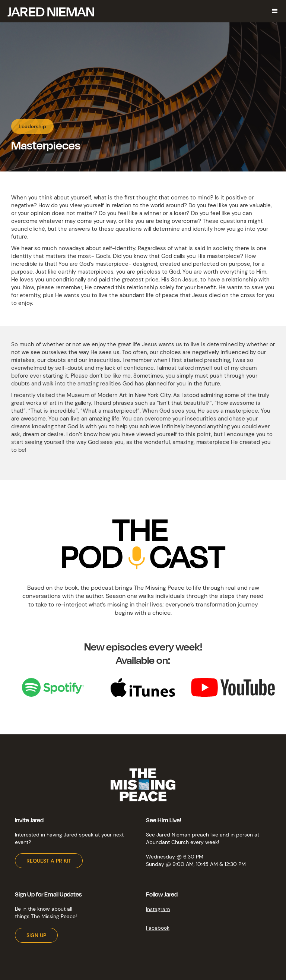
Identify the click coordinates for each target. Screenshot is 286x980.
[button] (275, 11)
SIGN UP (36, 935)
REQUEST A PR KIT (49, 861)
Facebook (158, 928)
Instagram (158, 909)
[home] (51, 11)
